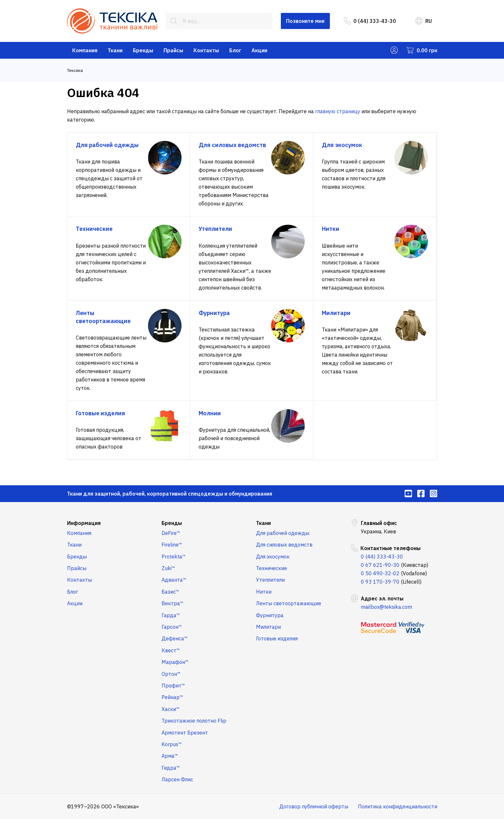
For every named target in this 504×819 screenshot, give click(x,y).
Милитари (268, 627)
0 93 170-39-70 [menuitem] (380, 582)
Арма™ (170, 756)
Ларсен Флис (177, 779)
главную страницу (338, 111)
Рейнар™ (172, 697)
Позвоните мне (305, 21)
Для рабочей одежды (283, 533)
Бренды (143, 50)
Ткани (115, 50)
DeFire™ (171, 533)
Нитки (264, 592)
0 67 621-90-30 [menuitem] (380, 565)
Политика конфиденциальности (398, 806)
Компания (85, 50)
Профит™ (173, 686)
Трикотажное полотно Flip (194, 721)
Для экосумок (273, 557)
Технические (272, 568)
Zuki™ (168, 568)
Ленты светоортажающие (289, 603)
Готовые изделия (277, 638)
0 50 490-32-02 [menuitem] (380, 573)
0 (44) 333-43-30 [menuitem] (370, 21)
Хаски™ (171, 709)
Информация (84, 523)
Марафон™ (175, 662)
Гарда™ (171, 615)
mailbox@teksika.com (386, 607)
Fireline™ (172, 545)
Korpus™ (172, 744)
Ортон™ (171, 674)
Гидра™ (171, 768)
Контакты (206, 50)
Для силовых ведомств (284, 545)
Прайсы (173, 50)
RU (424, 21)
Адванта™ (174, 580)
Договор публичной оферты (314, 806)
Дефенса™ (175, 638)
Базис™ (170, 592)
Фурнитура (270, 615)
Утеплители (270, 580)
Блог (235, 50)
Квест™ (171, 650)
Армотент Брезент (185, 733)
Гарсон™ (172, 627)
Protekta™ (174, 557)
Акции (259, 50)
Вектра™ (173, 603)
